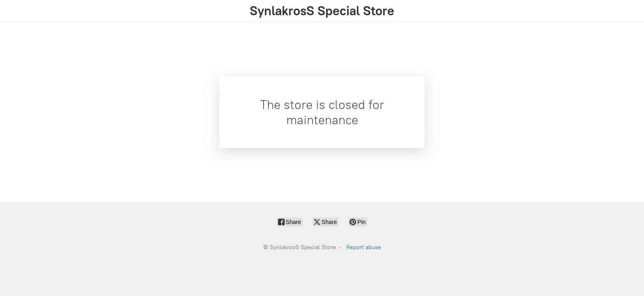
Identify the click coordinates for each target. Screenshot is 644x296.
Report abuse (364, 247)
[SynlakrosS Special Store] (322, 11)
